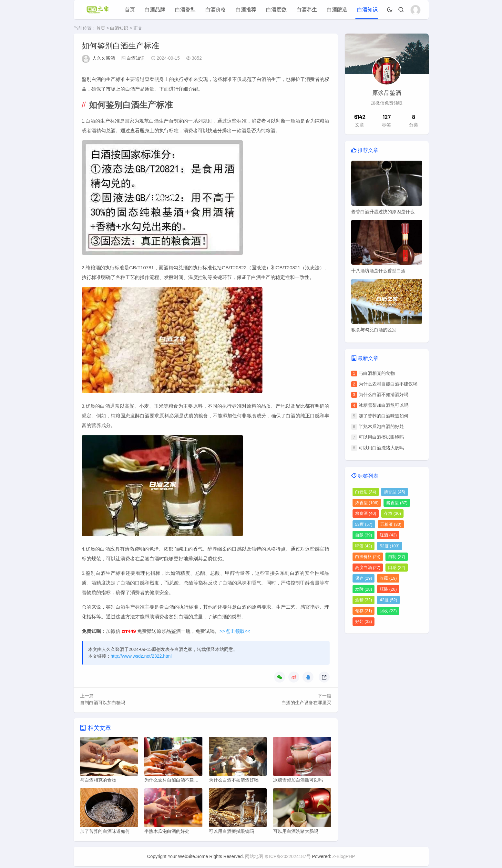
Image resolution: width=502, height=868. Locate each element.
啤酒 (364, 546)
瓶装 (388, 589)
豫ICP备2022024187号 (287, 858)
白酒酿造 (337, 10)
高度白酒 (368, 568)
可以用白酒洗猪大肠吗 (381, 448)
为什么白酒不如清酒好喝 (384, 394)
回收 (388, 611)
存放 (392, 513)
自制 (397, 557)
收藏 (388, 578)
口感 (397, 568)
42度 (388, 600)
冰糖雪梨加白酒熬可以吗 (384, 405)
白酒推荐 (246, 10)
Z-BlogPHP (344, 858)
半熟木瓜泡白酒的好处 (381, 426)
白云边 (366, 492)
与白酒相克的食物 (377, 373)
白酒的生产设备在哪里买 (306, 703)
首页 (130, 10)
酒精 (364, 600)
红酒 (388, 535)
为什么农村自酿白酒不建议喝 (388, 384)
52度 (389, 546)
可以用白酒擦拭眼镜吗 (381, 437)
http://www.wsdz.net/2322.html (141, 656)
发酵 (364, 589)
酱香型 (397, 503)
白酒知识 (367, 10)
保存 (364, 578)
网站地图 (254, 858)
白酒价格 (216, 10)
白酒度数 (276, 10)
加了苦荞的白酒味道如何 (384, 416)
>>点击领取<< (235, 631)
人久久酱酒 (104, 58)
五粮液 (391, 524)
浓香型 (367, 503)
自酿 (364, 535)
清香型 (394, 492)
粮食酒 (366, 513)
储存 (364, 611)
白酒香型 (185, 10)
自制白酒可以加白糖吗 (103, 703)
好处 (364, 621)
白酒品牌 (155, 10)
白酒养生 (307, 10)
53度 (364, 524)
